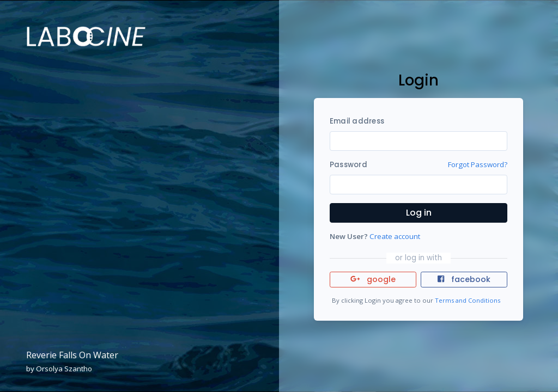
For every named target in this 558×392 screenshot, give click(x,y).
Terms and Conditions (468, 300)
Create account (395, 236)
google (373, 279)
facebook (464, 279)
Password (348, 165)
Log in (419, 213)
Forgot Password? (478, 164)
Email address (357, 121)
